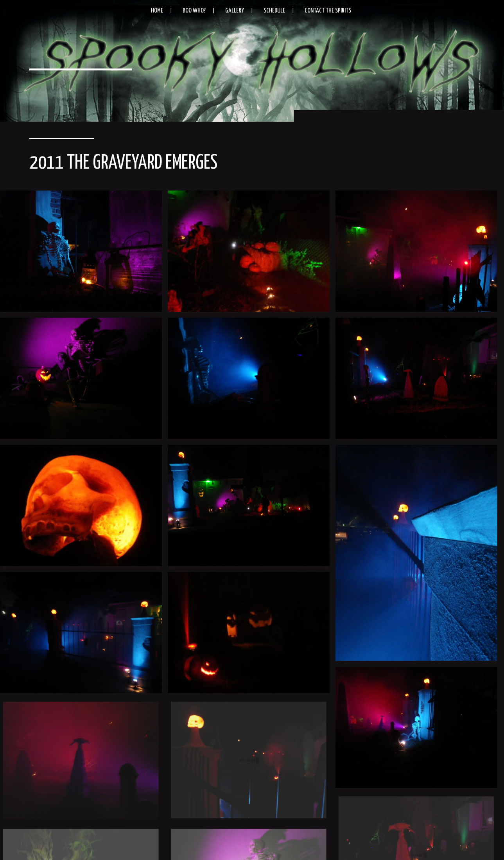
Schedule (274, 11)
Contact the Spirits (328, 11)
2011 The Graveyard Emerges (123, 163)
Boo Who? (194, 11)
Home (157, 11)
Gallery (235, 11)
